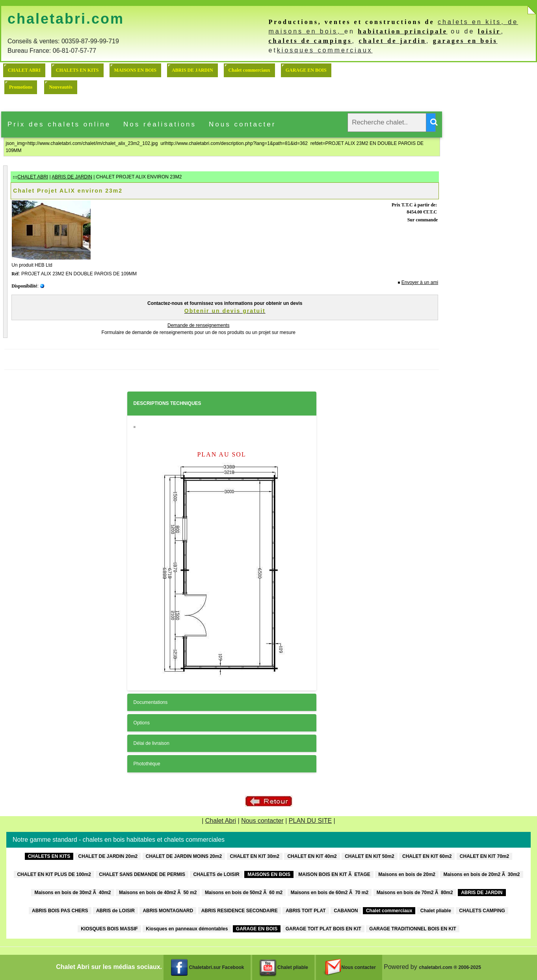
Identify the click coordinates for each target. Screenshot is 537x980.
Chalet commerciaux (249, 70)
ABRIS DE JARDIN (192, 70)
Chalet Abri (221, 821)
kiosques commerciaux (325, 50)
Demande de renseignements (198, 325)
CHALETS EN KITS (77, 70)
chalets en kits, (473, 22)
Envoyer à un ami (420, 282)
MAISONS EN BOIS (135, 70)
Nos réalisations (160, 124)
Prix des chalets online (59, 124)
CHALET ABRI (24, 70)
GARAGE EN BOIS (306, 70)
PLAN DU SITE (310, 821)
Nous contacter (242, 124)
